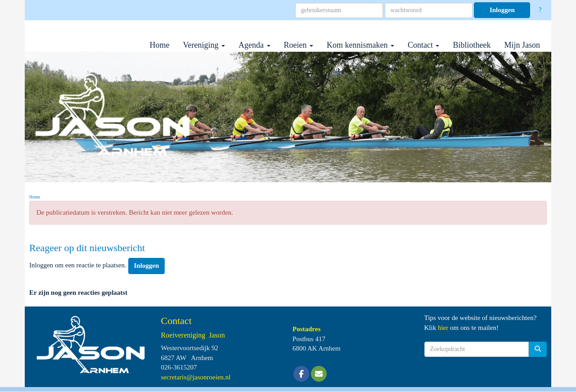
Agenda (254, 45)
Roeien (299, 45)
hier (443, 328)
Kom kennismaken (360, 45)
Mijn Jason (522, 45)
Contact (424, 45)
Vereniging (204, 45)
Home (160, 45)
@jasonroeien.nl (196, 377)
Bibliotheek (472, 45)
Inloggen (502, 10)
